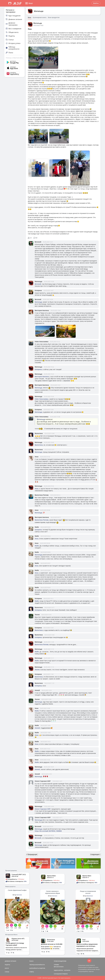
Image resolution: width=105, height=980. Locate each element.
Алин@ (37, 690)
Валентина (39, 433)
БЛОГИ (7, 968)
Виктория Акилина (42, 310)
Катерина (38, 290)
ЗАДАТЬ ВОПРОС (59, 970)
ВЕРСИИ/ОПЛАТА (59, 967)
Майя (37, 527)
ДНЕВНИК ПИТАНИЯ (10, 961)
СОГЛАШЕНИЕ (58, 974)
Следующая (95, 854)
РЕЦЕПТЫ (7, 965)
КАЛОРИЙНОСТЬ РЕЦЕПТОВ (37, 968)
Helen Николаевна (42, 342)
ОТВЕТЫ (32, 972)
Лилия (37, 615)
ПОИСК (31, 961)
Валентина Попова (42, 495)
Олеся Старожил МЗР (43, 781)
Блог (30, 17)
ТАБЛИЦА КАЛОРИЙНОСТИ (37, 965)
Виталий (38, 242)
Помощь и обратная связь (14, 58)
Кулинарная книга (40, 17)
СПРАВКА (56, 965)
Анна (37, 457)
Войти (96, 3)
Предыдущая (32, 854)
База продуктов (54, 17)
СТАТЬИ (7, 972)
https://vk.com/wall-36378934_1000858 (48, 831)
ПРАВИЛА (65, 974)
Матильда (39, 11)
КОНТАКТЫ (67, 970)
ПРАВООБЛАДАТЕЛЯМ (60, 961)
